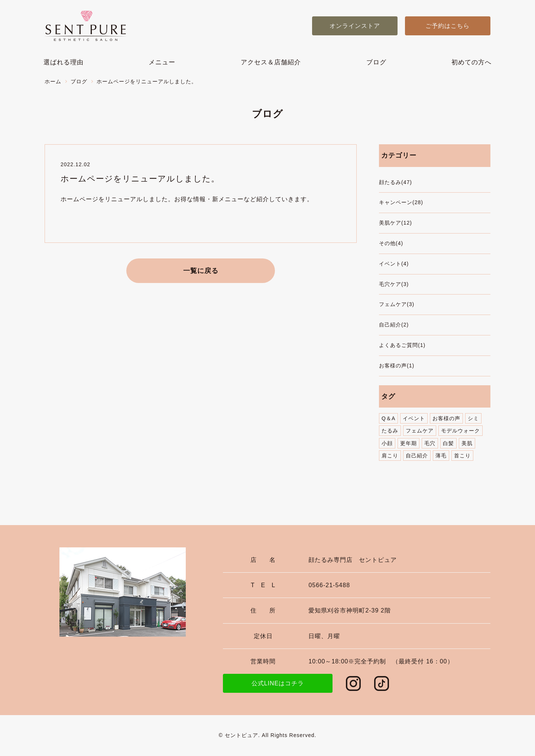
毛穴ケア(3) (394, 284)
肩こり (390, 456)
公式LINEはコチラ (278, 683)
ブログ (376, 62)
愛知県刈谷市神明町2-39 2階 (349, 610)
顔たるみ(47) (395, 182)
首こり (462, 456)
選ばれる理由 (64, 62)
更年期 (408, 443)
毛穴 (430, 443)
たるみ (390, 431)
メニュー (162, 62)
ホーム (53, 81)
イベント (414, 418)
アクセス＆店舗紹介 (271, 62)
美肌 (467, 443)
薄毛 (441, 456)
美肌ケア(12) (395, 223)
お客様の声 (446, 418)
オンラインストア (355, 26)
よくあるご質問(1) (402, 345)
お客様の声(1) (397, 366)
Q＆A (388, 418)
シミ (473, 418)
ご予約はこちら (448, 26)
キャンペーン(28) (401, 202)
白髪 (448, 443)
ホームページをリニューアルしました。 (140, 179)
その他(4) (391, 243)
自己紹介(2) (394, 325)
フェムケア (420, 431)
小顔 (387, 443)
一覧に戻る (201, 271)
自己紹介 (417, 456)
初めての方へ (471, 62)
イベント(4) (394, 264)
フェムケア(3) (397, 304)
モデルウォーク (461, 431)
